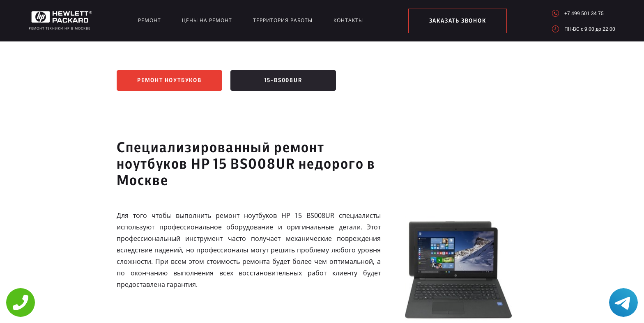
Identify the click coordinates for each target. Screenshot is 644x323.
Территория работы (283, 20)
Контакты (348, 20)
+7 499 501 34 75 (584, 13)
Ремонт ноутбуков (169, 80)
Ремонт (149, 20)
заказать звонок (458, 21)
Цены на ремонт (207, 20)
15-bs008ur (283, 80)
